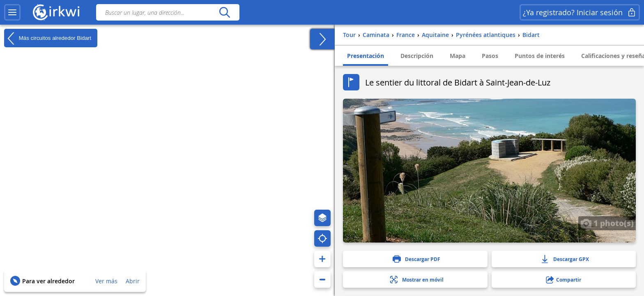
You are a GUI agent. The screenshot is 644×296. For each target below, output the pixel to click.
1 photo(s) (607, 223)
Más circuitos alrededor (48, 38)
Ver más (106, 281)
